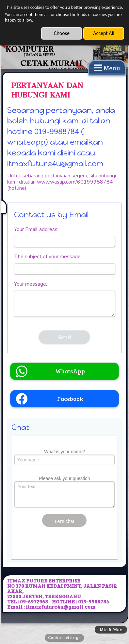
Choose (62, 33)
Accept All (104, 33)
